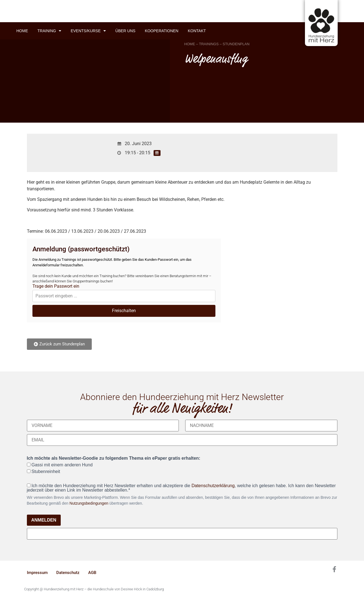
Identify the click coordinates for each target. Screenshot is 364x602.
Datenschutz (68, 573)
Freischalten (124, 311)
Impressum (37, 573)
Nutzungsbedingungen (89, 503)
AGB (92, 573)
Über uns (125, 31)
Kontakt (197, 31)
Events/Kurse (88, 31)
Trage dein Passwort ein (56, 286)
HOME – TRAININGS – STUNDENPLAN (217, 44)
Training (49, 31)
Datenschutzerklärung (213, 486)
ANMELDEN (44, 520)
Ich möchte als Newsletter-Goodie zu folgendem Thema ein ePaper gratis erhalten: (114, 458)
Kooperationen (161, 31)
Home (22, 31)
